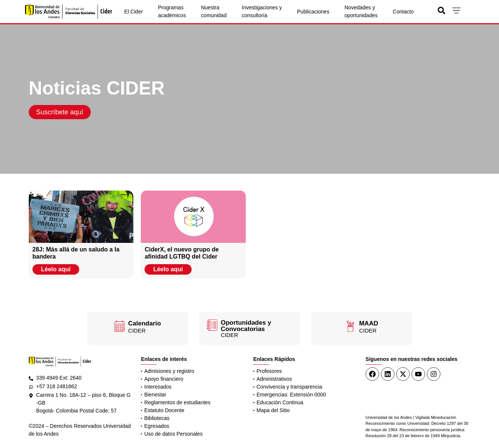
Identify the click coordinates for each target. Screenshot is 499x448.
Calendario (145, 323)
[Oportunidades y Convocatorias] (212, 325)
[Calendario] (120, 326)
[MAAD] (350, 326)
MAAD (368, 323)
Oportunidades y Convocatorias (246, 326)
